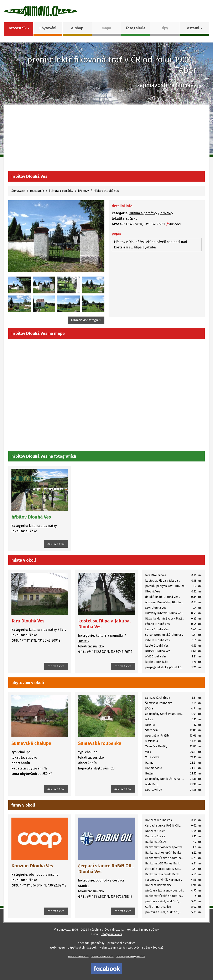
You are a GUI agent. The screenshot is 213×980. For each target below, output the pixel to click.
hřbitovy (83, 191)
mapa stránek (150, 930)
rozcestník (37, 191)
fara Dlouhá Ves (28, 621)
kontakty (132, 930)
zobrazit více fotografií (86, 320)
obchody (36, 875)
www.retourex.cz (103, 956)
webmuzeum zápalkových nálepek (73, 948)
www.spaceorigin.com (131, 956)
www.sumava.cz (78, 956)
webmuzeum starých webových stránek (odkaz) (131, 948)
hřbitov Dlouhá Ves (31, 517)
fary (63, 630)
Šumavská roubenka (100, 743)
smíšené (52, 875)
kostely (84, 641)
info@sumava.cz (112, 934)
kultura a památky (61, 191)
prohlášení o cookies (121, 943)
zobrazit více (56, 544)
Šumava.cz (18, 191)
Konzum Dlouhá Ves (32, 866)
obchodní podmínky (91, 943)
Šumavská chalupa (31, 743)
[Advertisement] (106, 140)
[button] (194, 29)
